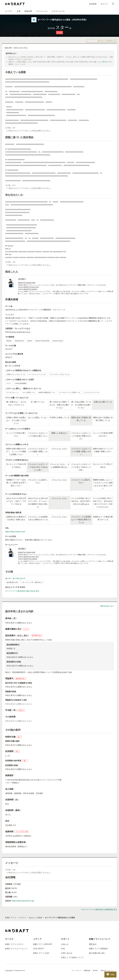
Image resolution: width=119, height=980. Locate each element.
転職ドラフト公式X (41, 953)
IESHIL (95, 971)
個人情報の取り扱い (98, 953)
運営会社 (93, 944)
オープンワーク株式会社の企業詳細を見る (102, 41)
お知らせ (65, 944)
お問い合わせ (67, 953)
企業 (19, 11)
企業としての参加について (72, 957)
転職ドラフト (11, 918)
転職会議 (87, 971)
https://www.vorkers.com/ (15, 532)
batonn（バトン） (107, 971)
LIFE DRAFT (39, 949)
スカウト (23, 918)
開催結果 (28, 11)
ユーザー (9, 11)
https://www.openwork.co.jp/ (23, 901)
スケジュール (42, 11)
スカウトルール (58, 11)
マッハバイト (76, 971)
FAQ (63, 949)
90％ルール (107, 62)
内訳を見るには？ (107, 606)
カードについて (19, 578)
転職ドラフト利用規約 (98, 949)
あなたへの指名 (36, 918)
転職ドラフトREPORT (43, 944)
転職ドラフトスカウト (15, 944)
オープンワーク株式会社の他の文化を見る (22, 591)
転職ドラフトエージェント (16, 949)
